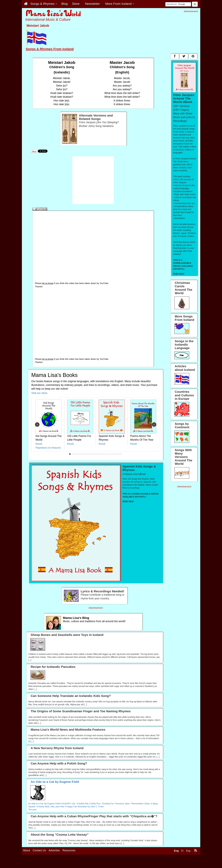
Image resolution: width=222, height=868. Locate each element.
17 (110, 454)
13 (100, 454)
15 (105, 454)
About (27, 862)
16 (108, 454)
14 (103, 454)
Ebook (39, 444)
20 (118, 454)
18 (113, 454)
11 (95, 454)
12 (98, 454)
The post (32, 810)
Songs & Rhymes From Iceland (50, 49)
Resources (69, 862)
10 (93, 454)
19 (115, 454)
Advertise (54, 862)
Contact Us (39, 862)
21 (120, 454)
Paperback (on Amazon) (48, 448)
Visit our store (39, 393)
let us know (48, 283)
